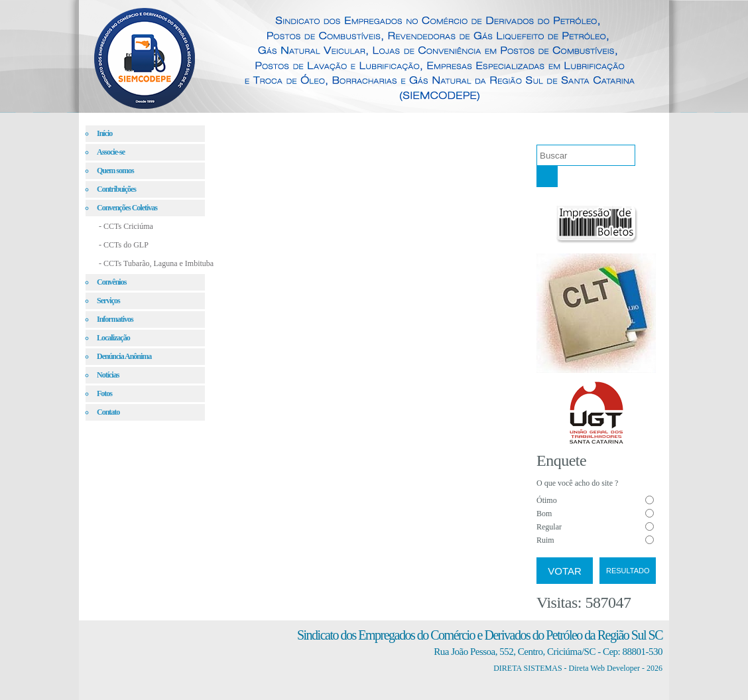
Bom (544, 514)
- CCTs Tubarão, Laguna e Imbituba (156, 263)
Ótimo (547, 500)
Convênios (111, 282)
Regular (549, 527)
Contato (108, 412)
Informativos (115, 319)
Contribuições (116, 189)
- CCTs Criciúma (126, 226)
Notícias (108, 375)
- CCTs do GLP (124, 245)
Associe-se (111, 152)
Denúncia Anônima (124, 356)
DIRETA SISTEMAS (528, 668)
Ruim (545, 540)
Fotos (104, 393)
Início (104, 133)
